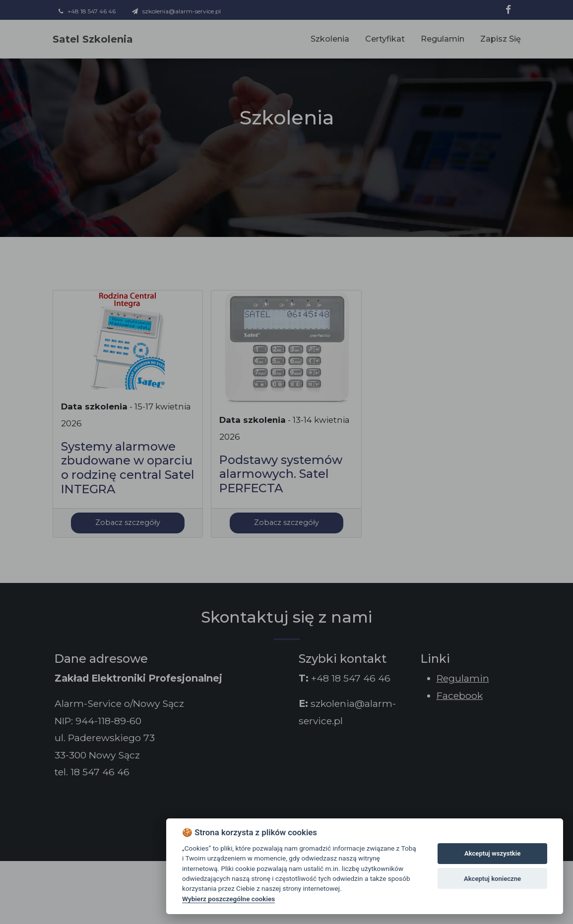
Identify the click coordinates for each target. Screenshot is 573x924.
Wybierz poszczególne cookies (228, 899)
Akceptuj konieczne (492, 879)
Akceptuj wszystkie (492, 853)
